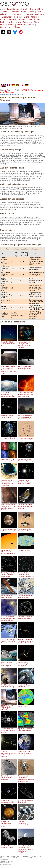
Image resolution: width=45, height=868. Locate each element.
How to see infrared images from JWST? (9, 459)
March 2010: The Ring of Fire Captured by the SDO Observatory (26, 394)
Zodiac (31, 25)
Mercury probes (26, 705)
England (10, 90)
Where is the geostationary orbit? (9, 800)
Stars (36, 22)
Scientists (27, 22)
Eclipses (4, 14)
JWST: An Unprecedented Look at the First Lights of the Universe (9, 753)
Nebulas (13, 19)
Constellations (28, 12)
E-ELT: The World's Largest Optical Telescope (9, 707)
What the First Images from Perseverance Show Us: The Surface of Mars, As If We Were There (9, 369)
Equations (28, 14)
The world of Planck (26, 549)
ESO (20, 129)
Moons (3, 19)
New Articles (6, 27)
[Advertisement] (22, 60)
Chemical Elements (10, 12)
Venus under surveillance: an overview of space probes (9, 823)
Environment (16, 14)
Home (3, 90)
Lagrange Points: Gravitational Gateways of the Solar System (26, 481)
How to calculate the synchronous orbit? (26, 685)
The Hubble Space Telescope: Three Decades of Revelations (26, 574)
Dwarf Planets (34, 19)
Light (26, 17)
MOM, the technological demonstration (26, 800)
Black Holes (28, 9)
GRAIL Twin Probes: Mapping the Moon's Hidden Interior (26, 367)
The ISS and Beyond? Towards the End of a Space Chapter (9, 640)
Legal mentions (5, 863)
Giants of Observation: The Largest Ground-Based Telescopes (26, 416)
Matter (34, 17)
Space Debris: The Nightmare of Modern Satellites (9, 730)
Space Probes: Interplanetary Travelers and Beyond (26, 663)
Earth (39, 12)
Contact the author (5, 864)
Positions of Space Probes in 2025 (9, 415)
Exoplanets (7, 17)
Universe (10, 25)
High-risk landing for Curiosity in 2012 (26, 529)
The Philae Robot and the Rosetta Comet (9, 846)
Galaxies (18, 17)
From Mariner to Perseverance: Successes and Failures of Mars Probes (26, 778)
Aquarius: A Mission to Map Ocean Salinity (26, 729)
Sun (2, 25)
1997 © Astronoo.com (6, 856)
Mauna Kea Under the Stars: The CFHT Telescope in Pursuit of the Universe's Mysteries (26, 848)
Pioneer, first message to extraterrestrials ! (26, 438)
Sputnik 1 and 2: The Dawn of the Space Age (26, 459)
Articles (18, 90)
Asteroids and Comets (10, 9)
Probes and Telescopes (10, 22)
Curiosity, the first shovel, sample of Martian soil (9, 777)
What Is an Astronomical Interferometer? (26, 822)
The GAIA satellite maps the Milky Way (9, 685)
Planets (22, 19)
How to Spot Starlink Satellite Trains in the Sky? (9, 343)
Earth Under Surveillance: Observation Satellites (9, 394)
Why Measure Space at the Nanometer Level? (9, 529)
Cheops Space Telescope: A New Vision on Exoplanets (9, 551)
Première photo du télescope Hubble (9, 596)
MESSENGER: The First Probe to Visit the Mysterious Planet (9, 618)
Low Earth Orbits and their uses (9, 438)
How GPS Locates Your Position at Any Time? (26, 617)
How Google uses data (7, 861)
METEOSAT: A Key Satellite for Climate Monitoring (26, 752)
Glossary (18, 27)
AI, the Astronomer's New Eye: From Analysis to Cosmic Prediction (26, 344)
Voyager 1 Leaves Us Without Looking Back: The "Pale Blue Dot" (26, 640)
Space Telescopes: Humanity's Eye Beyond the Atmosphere (9, 663)
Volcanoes (21, 25)
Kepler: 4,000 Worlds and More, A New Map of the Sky (26, 506)
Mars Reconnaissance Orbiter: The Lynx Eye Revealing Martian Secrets (9, 506)
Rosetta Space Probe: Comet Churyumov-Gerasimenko (9, 574)
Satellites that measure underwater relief (26, 596)
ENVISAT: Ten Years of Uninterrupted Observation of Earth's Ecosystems (9, 482)
